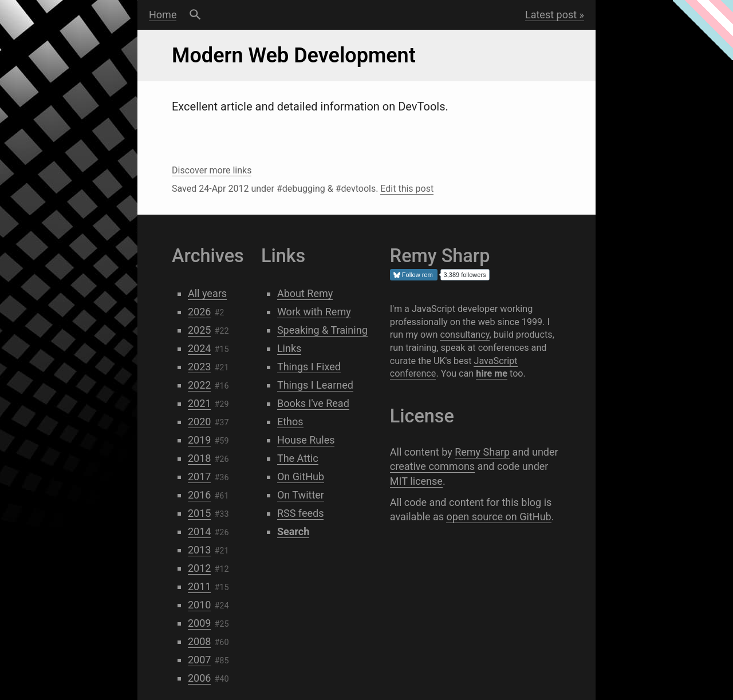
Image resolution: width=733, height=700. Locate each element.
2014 (199, 531)
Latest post (551, 15)
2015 (199, 513)
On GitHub (301, 476)
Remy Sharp (482, 452)
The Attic (298, 458)
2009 (199, 623)
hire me (492, 373)
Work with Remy (314, 312)
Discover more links (212, 170)
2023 (199, 367)
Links (289, 348)
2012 (199, 568)
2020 (199, 422)
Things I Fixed (309, 367)
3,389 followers (465, 275)
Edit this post (407, 189)
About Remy (305, 293)
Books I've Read (313, 403)
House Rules (306, 440)
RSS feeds (301, 513)
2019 (199, 440)
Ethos (290, 422)
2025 (199, 330)
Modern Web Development (294, 56)
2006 (199, 678)
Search (195, 15)
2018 (199, 458)
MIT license (416, 481)
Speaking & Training (322, 330)
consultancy (464, 335)
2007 (199, 660)
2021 (199, 403)
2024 (199, 348)
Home (163, 15)
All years (207, 293)
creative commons (432, 466)
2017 (199, 476)
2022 (199, 385)
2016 (199, 495)
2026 (199, 312)
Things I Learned (315, 385)
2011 (199, 586)
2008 (199, 641)
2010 (199, 605)
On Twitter (301, 495)
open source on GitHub (498, 517)
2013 (199, 550)
